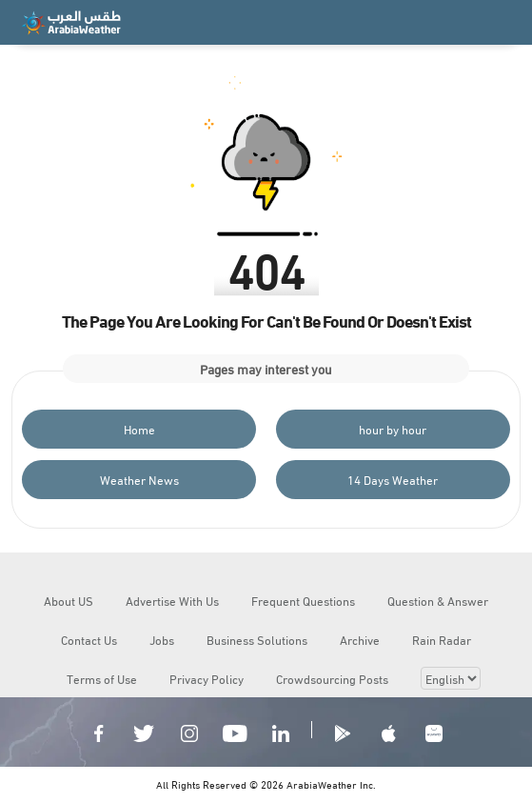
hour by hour (393, 429)
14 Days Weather (393, 479)
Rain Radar (442, 639)
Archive (360, 639)
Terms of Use (102, 678)
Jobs (162, 639)
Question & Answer (438, 600)
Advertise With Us (172, 600)
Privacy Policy (207, 678)
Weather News (139, 479)
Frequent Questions (303, 600)
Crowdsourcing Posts (332, 678)
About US (69, 600)
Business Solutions (257, 639)
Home (139, 429)
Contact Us (89, 639)
